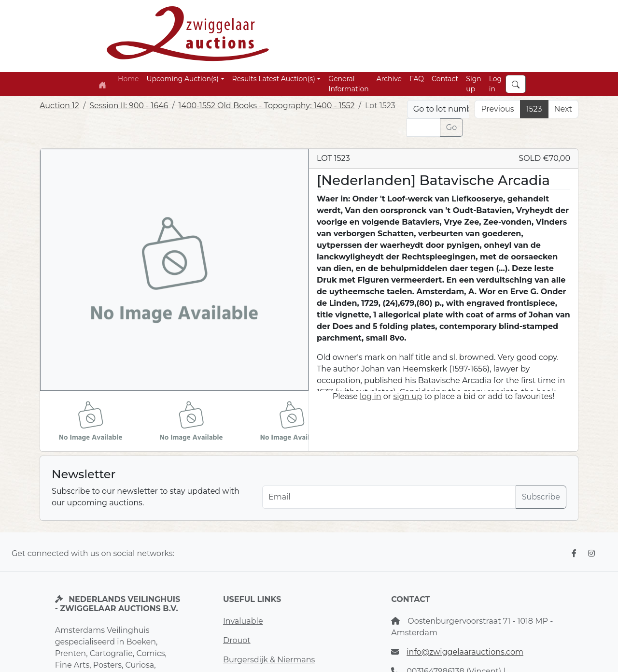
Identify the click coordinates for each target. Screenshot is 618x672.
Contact (445, 79)
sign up (407, 396)
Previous (497, 109)
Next (563, 109)
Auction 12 (59, 106)
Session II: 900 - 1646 (129, 106)
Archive (389, 79)
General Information (348, 84)
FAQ (417, 79)
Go (451, 127)
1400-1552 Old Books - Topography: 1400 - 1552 (267, 106)
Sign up (473, 84)
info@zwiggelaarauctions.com (465, 652)
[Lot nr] (423, 128)
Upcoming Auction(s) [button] (182, 79)
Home (128, 79)
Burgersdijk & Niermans (269, 660)
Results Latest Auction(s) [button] (274, 79)
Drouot (237, 640)
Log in (496, 84)
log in (371, 396)
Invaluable (243, 621)
